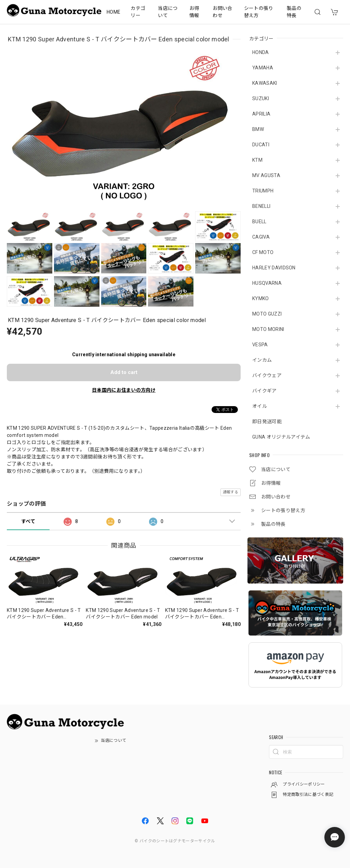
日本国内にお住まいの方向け (124, 390)
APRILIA (261, 114)
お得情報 (194, 12)
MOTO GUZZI (267, 314)
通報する (231, 492)
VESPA (260, 345)
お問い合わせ (222, 12)
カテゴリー (138, 12)
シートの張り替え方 (259, 12)
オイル (260, 406)
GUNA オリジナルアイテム (281, 437)
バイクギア (265, 391)
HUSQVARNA (267, 283)
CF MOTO (263, 252)
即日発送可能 (267, 422)
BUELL (259, 222)
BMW (258, 129)
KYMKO (261, 298)
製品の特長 (294, 12)
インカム (262, 360)
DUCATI (261, 145)
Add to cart (124, 372)
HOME (113, 12)
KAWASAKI (265, 83)
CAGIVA (261, 237)
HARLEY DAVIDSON (274, 268)
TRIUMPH (263, 191)
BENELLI (261, 206)
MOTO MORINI (268, 329)
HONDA (261, 52)
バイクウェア (267, 375)
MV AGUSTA (266, 175)
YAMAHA (263, 68)
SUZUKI (261, 98)
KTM (257, 160)
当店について (168, 12)
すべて (28, 521)
